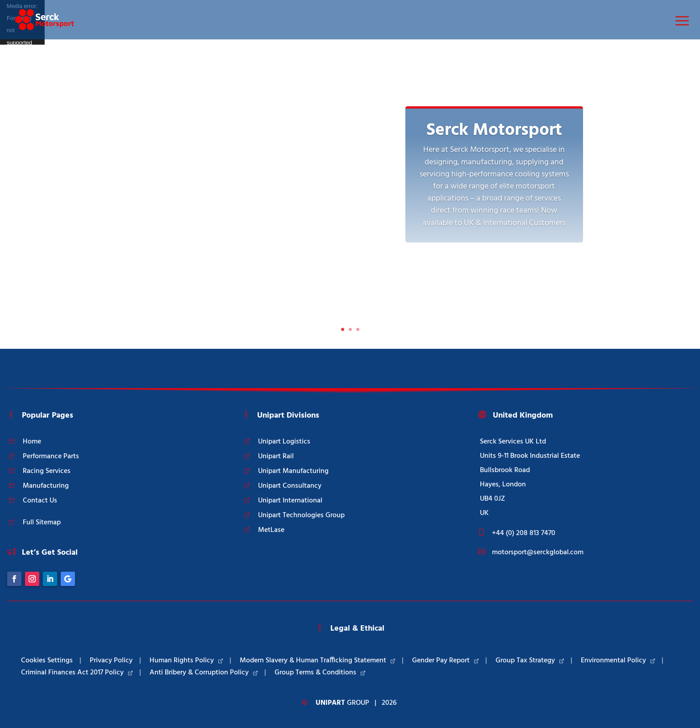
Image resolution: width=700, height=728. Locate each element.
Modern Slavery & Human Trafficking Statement (317, 661)
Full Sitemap (42, 523)
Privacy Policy (111, 661)
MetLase (271, 530)
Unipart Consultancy (290, 486)
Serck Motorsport (494, 130)
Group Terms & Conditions (320, 673)
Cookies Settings (47, 661)
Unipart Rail (276, 456)
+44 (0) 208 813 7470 (524, 533)
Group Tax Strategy (530, 661)
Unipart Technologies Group (301, 515)
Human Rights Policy (186, 661)
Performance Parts (51, 456)
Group (342, 703)
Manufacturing (46, 486)
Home (32, 442)
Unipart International (290, 501)
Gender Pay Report (445, 661)
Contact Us (40, 501)
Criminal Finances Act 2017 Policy (77, 673)
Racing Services (47, 471)
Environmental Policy (618, 661)
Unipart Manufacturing (293, 471)
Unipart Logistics (284, 442)
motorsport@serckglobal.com (538, 552)
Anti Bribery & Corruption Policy (204, 673)
